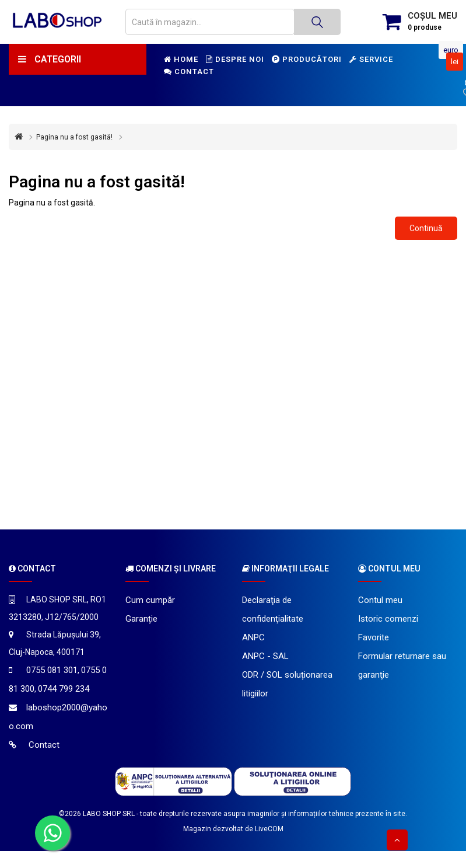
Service (371, 59)
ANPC (253, 637)
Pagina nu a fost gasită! (74, 137)
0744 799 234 (64, 689)
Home (181, 59)
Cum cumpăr (150, 600)
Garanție (141, 619)
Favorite (374, 637)
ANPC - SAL (265, 656)
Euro (451, 50)
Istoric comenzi (388, 619)
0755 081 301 (52, 670)
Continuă (426, 228)
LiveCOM (269, 829)
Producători (307, 59)
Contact (189, 72)
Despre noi (235, 59)
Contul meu (380, 600)
